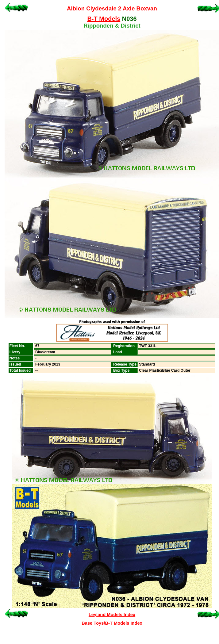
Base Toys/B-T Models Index (112, 623)
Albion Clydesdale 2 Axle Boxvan (112, 8)
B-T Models (104, 19)
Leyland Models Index (112, 615)
